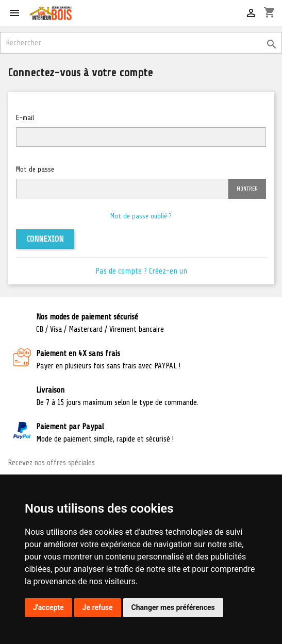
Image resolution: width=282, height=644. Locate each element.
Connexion (45, 239)
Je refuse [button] (98, 607)
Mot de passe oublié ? (141, 216)
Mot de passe (35, 169)
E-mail (25, 118)
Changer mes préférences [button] (173, 607)
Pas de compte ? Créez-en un (141, 271)
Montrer (247, 189)
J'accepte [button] (48, 607)
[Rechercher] (141, 43)
